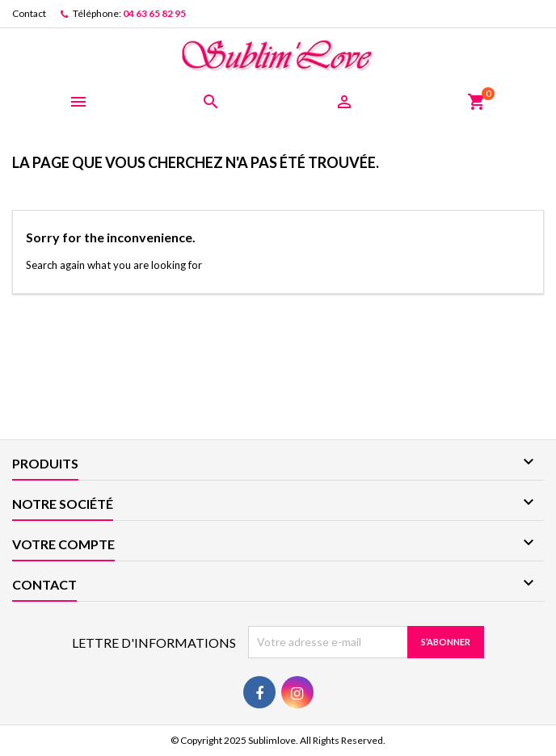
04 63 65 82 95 (154, 13)
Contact (29, 13)
